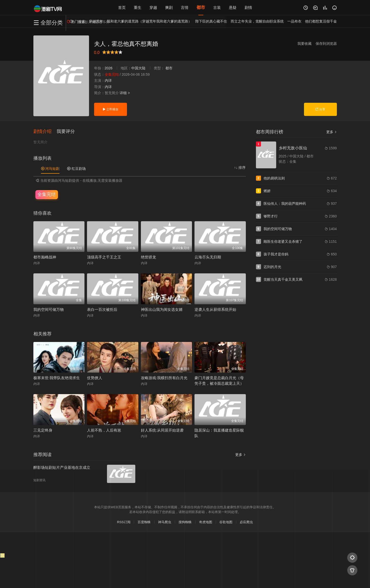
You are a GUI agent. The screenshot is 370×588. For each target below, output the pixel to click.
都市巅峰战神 (45, 257)
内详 (108, 80)
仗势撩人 (95, 378)
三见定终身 (43, 430)
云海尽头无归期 (208, 257)
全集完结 (47, 194)
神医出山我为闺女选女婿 (162, 309)
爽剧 (169, 7)
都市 (201, 7)
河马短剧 (50, 169)
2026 (109, 68)
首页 (122, 7)
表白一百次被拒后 (102, 309)
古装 (217, 7)
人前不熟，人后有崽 (104, 430)
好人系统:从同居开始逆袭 (162, 430)
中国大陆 (138, 68)
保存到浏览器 (326, 44)
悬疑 (233, 7)
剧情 (248, 7)
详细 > (125, 93)
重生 (138, 7)
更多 (241, 455)
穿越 (153, 7)
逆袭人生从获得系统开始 (215, 309)
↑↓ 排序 (240, 168)
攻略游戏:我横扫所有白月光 (164, 378)
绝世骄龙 (148, 257)
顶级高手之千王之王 (104, 257)
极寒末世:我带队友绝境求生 (57, 378)
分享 (320, 109)
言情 (185, 7)
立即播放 (110, 109)
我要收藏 (304, 44)
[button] (45, 131)
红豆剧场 (76, 169)
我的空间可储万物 (49, 309)
